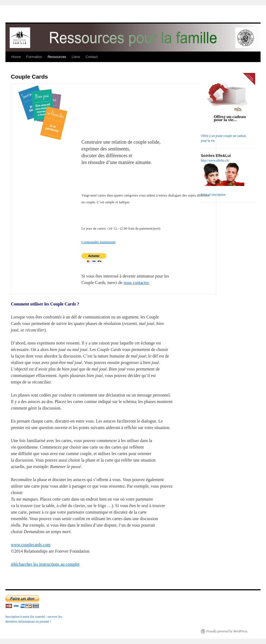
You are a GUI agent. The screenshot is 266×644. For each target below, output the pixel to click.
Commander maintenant (98, 242)
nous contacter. (137, 283)
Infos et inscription (213, 195)
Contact (92, 57)
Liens (76, 57)
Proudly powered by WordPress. (227, 631)
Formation (34, 57)
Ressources (57, 57)
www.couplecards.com (31, 545)
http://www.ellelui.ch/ (215, 160)
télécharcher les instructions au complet (45, 564)
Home (16, 57)
